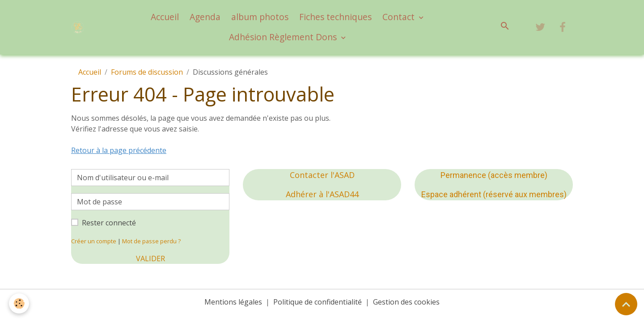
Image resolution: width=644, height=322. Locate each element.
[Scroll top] (626, 304)
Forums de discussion (147, 72)
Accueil (165, 17)
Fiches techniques (335, 17)
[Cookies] (19, 303)
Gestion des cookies (406, 302)
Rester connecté (109, 223)
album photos (260, 17)
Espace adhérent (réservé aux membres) (494, 194)
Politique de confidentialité (318, 302)
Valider (150, 258)
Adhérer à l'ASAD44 (322, 194)
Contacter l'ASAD (322, 175)
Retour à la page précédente (119, 150)
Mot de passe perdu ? (151, 241)
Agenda (205, 17)
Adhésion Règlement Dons (284, 37)
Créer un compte (94, 241)
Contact (400, 17)
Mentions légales (233, 302)
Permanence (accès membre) (494, 175)
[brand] (79, 27)
